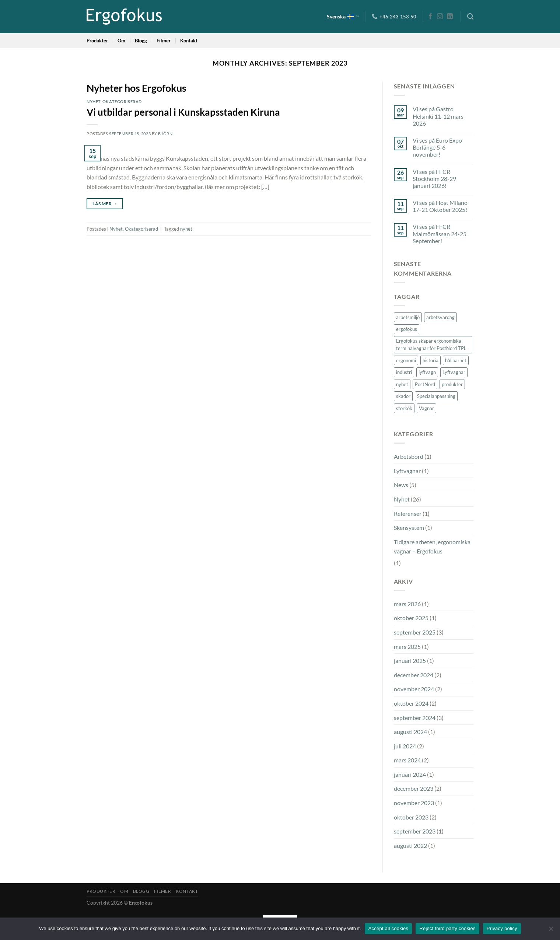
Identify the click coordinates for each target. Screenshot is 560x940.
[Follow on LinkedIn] (450, 17)
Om (121, 41)
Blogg (141, 41)
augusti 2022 (410, 845)
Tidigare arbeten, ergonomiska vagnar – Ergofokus (432, 547)
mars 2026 (407, 604)
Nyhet (94, 102)
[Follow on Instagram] (440, 17)
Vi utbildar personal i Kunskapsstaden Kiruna (183, 112)
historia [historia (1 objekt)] (430, 360)
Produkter (97, 41)
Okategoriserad (122, 102)
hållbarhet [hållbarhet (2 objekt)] (456, 360)
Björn (165, 134)
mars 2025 (407, 647)
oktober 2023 (411, 817)
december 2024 (414, 675)
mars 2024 (407, 760)
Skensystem (409, 527)
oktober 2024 (411, 703)
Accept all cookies (388, 928)
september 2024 (415, 718)
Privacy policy (502, 928)
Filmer (164, 41)
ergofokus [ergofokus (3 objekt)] (407, 329)
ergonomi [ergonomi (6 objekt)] (406, 360)
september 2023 (415, 831)
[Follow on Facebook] (430, 17)
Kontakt (189, 41)
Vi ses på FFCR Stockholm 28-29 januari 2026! (434, 179)
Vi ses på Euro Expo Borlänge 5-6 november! (437, 147)
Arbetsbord (409, 456)
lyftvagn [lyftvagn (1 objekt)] (427, 372)
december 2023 (414, 788)
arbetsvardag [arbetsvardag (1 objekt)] (440, 317)
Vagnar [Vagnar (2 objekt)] (426, 408)
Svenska (343, 16)
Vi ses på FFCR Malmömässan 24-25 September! (440, 233)
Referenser (408, 513)
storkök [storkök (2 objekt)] (404, 408)
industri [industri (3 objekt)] (404, 372)
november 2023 (414, 803)
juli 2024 (405, 746)
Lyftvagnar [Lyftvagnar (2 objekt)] (454, 372)
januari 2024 (410, 774)
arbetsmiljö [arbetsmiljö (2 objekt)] (408, 317)
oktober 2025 (411, 618)
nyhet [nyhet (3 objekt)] (402, 384)
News (401, 485)
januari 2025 (410, 661)
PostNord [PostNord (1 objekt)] (425, 384)
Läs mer (105, 204)
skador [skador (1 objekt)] (403, 396)
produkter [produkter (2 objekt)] (452, 384)
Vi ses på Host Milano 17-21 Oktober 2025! (440, 206)
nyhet (186, 229)
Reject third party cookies (447, 928)
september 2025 (415, 632)
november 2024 (414, 689)
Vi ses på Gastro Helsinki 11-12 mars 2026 (438, 116)
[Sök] (470, 17)
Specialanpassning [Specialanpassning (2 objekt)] (436, 396)
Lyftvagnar (407, 471)
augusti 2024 (410, 732)
